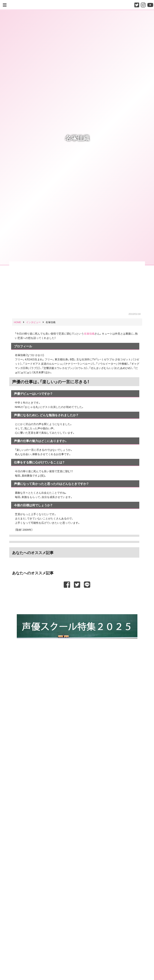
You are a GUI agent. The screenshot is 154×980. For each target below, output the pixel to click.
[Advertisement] (77, 599)
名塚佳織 (89, 333)
